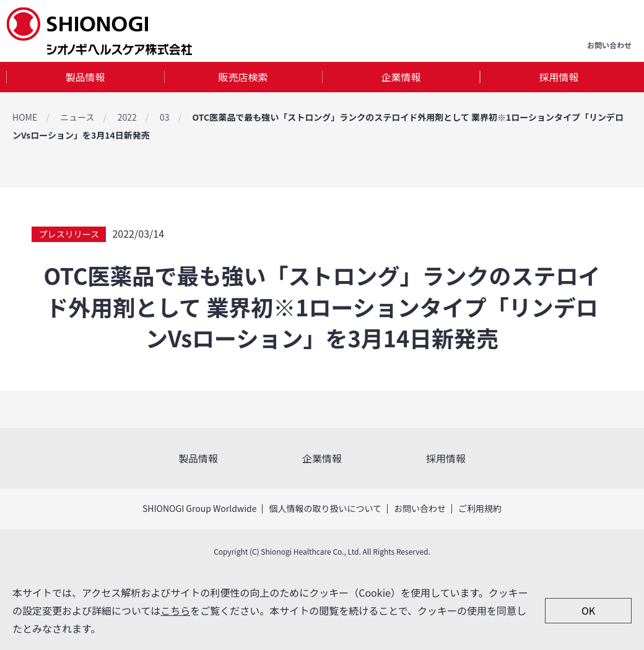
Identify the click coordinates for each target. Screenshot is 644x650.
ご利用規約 (480, 508)
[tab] (85, 77)
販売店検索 (243, 77)
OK (588, 610)
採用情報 (559, 77)
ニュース (77, 117)
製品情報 (85, 77)
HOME (25, 117)
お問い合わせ (420, 508)
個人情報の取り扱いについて (325, 508)
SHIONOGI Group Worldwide (199, 508)
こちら (175, 610)
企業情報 (401, 77)
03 (165, 117)
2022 (127, 117)
